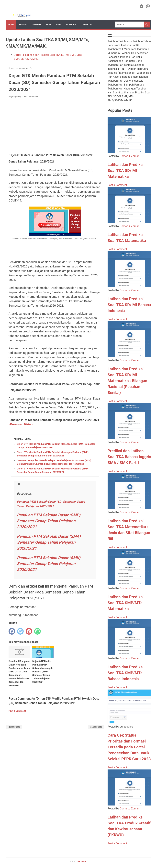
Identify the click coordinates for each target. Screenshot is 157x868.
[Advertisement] (55, 125)
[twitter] (20, 631)
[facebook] (12, 631)
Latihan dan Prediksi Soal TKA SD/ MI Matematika (126, 171)
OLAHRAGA (71, 25)
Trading (23, 25)
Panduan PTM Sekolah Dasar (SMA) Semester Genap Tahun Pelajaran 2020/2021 (49, 542)
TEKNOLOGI (87, 25)
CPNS (59, 25)
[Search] (129, 25)
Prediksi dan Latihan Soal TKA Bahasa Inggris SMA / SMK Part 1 (129, 457)
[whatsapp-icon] (148, 6)
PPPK (49, 25)
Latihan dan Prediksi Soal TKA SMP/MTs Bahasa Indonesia (126, 673)
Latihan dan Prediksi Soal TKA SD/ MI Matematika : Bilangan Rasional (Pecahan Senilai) (127, 381)
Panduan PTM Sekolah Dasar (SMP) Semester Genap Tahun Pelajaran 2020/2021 (49, 521)
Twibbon (37, 25)
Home (11, 25)
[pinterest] (29, 631)
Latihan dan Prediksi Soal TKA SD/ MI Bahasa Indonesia (129, 305)
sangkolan (83, 861)
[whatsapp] (37, 631)
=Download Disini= (21, 424)
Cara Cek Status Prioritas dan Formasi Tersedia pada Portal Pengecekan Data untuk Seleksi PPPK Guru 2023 (129, 747)
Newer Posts (14, 727)
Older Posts (96, 727)
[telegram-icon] (142, 6)
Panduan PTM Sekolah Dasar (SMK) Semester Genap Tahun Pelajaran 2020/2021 (49, 564)
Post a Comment (32, 97)
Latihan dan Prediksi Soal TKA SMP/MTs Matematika (126, 603)
